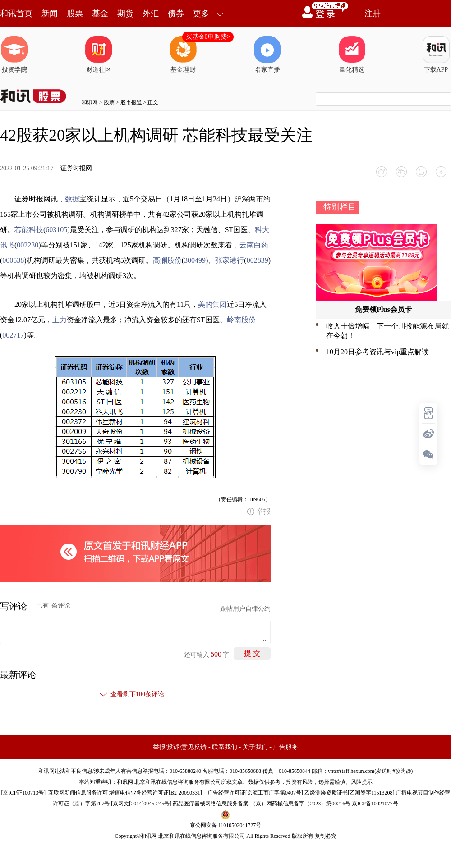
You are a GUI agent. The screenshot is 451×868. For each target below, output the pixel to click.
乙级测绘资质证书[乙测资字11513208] (350, 793)
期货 (125, 14)
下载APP (436, 55)
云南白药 (254, 245)
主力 (60, 320)
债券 (176, 14)
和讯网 (90, 102)
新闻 (50, 14)
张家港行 (230, 260)
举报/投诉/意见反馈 (180, 747)
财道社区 (99, 55)
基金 (100, 14)
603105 (56, 230)
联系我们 (225, 747)
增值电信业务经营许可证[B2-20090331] (156, 793)
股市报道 (131, 102)
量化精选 (352, 55)
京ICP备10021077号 (375, 804)
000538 (13, 260)
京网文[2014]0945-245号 (141, 804)
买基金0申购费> (208, 37)
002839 (258, 260)
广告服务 (285, 747)
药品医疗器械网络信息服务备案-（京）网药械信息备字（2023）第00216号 (262, 804)
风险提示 (362, 782)
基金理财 (183, 55)
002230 (28, 245)
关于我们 (255, 747)
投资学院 (14, 55)
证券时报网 (76, 168)
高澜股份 (167, 260)
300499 (195, 260)
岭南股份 (241, 320)
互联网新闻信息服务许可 (78, 793)
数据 (72, 199)
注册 (373, 14)
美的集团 (212, 304)
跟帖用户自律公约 (245, 609)
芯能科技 (29, 230)
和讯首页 (16, 14)
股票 (75, 14)
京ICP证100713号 (23, 793)
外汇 (151, 14)
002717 (13, 335)
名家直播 (267, 55)
